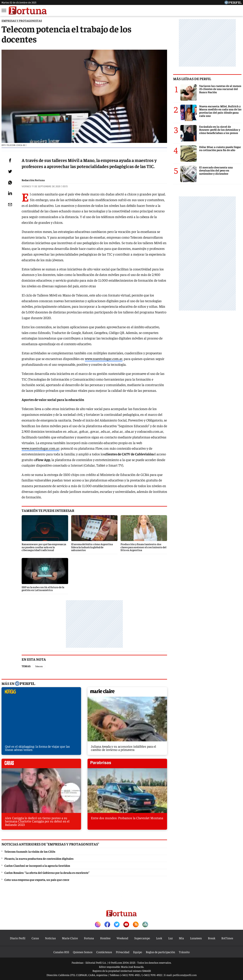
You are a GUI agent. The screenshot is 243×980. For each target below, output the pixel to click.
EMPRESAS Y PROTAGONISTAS (22, 20)
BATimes (227, 938)
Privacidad (123, 952)
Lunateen (196, 938)
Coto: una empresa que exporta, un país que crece (37, 880)
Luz (170, 938)
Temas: (26, 666)
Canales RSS (61, 952)
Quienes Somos (83, 952)
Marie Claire (70, 938)
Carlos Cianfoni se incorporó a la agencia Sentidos (37, 865)
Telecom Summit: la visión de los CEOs (30, 851)
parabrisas (127, 764)
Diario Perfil (18, 938)
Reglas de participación (160, 952)
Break (212, 938)
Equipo (138, 952)
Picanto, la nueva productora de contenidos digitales (39, 858)
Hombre (105, 938)
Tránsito (184, 952)
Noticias (50, 938)
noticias (41, 693)
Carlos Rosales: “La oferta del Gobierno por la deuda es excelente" (47, 872)
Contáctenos (104, 952)
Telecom (39, 666)
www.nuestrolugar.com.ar (104, 359)
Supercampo (142, 938)
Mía (181, 938)
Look (159, 938)
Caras (35, 938)
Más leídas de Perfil (192, 79)
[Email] (10, 205)
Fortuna (89, 938)
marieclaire (127, 693)
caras (41, 764)
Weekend (122, 938)
